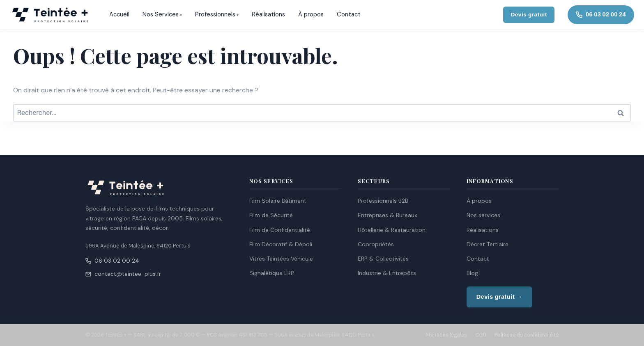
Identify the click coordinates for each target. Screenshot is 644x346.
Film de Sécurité (271, 215)
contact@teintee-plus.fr (123, 274)
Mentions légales (446, 335)
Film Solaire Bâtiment (278, 201)
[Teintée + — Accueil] (50, 15)
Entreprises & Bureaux (388, 215)
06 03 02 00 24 (112, 261)
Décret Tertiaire (488, 244)
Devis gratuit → (499, 297)
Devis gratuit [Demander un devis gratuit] (529, 15)
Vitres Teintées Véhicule (281, 259)
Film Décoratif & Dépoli (281, 244)
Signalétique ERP (272, 273)
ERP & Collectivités (383, 259)
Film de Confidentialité (280, 230)
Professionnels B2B (383, 201)
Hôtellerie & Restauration (392, 230)
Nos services (483, 215)
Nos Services (161, 14)
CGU (481, 335)
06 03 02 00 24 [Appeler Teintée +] (601, 14)
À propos (311, 14)
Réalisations (268, 14)
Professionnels (215, 14)
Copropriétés (376, 244)
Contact (349, 14)
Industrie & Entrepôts (387, 273)
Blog (472, 273)
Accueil (119, 14)
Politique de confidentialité (527, 335)
